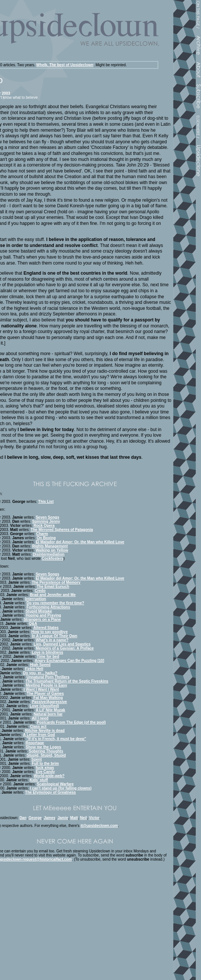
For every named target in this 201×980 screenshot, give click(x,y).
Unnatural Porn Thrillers (48, 677)
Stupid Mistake (39, 611)
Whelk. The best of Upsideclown (65, 65)
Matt (74, 818)
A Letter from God (39, 735)
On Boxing (46, 538)
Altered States (46, 628)
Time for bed (48, 657)
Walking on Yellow (52, 550)
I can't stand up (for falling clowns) (61, 788)
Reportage (35, 743)
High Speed (40, 665)
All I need (40, 718)
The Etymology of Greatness (51, 792)
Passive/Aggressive (49, 702)
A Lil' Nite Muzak (50, 710)
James (50, 818)
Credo (40, 591)
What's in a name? (52, 640)
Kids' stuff (39, 780)
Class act (38, 726)
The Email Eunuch (53, 587)
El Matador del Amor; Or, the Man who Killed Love (80, 542)
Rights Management (50, 546)
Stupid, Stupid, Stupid (46, 755)
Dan (23, 818)
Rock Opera (44, 526)
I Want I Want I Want (41, 689)
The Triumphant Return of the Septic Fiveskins (67, 681)
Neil (83, 818)
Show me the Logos (43, 747)
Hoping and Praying (43, 615)
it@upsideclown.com (99, 826)
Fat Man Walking (48, 698)
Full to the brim (45, 764)
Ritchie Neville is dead (45, 731)
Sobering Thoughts (46, 751)
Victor (94, 818)
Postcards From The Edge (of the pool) (71, 722)
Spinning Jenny (46, 521)
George (35, 818)
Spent (37, 759)
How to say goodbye (50, 632)
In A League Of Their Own (55, 636)
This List (46, 502)
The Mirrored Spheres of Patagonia (62, 530)
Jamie (63, 818)
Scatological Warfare (55, 784)
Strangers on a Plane (42, 619)
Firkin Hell (34, 669)
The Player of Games (45, 694)
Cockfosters (53, 558)
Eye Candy (45, 772)
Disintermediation (49, 554)
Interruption (36, 599)
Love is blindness (48, 652)
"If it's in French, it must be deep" (56, 739)
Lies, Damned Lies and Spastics (62, 644)
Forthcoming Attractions (48, 607)
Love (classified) (44, 706)
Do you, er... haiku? (40, 673)
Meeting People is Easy (47, 685)
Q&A (33, 624)
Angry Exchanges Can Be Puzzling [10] (70, 661)
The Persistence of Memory (56, 582)
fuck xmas (45, 768)
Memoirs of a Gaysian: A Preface (65, 648)
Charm (42, 534)
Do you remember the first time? (55, 603)
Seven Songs (47, 517)
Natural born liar (48, 714)
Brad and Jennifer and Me (53, 595)
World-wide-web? (49, 776)
